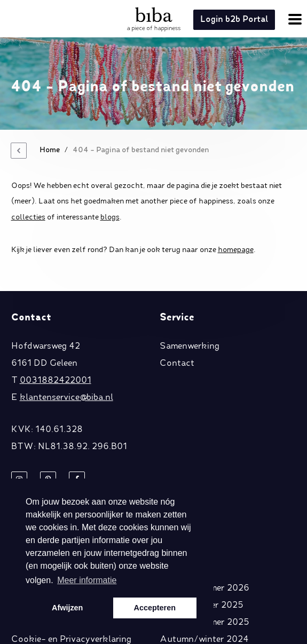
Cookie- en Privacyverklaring (71, 640)
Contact (177, 364)
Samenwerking (190, 347)
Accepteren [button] (155, 608)
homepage (236, 250)
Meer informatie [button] (87, 580)
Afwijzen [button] (67, 608)
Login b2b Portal (234, 20)
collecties (28, 217)
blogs (110, 217)
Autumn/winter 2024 (204, 640)
